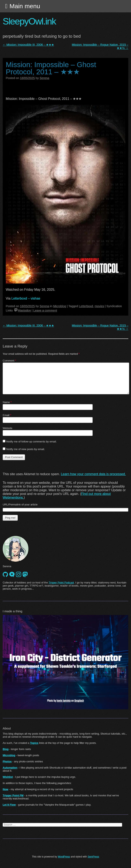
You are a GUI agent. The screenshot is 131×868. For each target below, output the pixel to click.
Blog (6, 749)
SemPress (93, 857)
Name (7, 402)
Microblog (60, 306)
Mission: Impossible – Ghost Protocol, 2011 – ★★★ (51, 68)
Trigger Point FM (13, 795)
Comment (9, 361)
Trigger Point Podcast (61, 583)
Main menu (25, 6)
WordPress (64, 857)
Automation (10, 768)
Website (8, 428)
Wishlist (8, 777)
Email (7, 415)
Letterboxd (86, 306)
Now (5, 789)
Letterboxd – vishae (26, 298)
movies (99, 306)
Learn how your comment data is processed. (93, 474)
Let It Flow (9, 805)
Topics (34, 743)
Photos (7, 761)
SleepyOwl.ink (29, 21)
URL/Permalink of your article (20, 505)
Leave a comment (45, 310)
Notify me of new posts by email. (25, 449)
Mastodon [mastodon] (23, 310)
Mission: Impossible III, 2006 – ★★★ (28, 45)
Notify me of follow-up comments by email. (31, 442)
